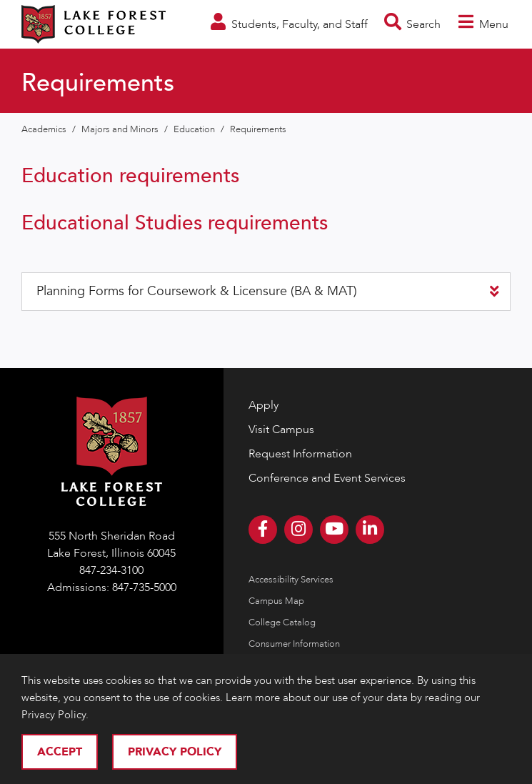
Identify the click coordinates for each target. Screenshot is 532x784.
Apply (264, 405)
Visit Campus (281, 430)
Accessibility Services (291, 580)
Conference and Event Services (327, 478)
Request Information (300, 454)
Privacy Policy (175, 752)
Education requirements (130, 176)
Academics (45, 129)
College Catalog (282, 622)
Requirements (258, 129)
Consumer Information (294, 644)
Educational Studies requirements (175, 223)
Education (195, 129)
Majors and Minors (121, 129)
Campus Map (276, 601)
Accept (60, 752)
